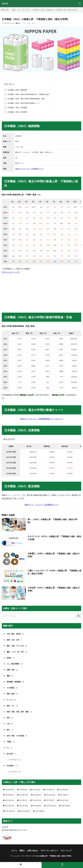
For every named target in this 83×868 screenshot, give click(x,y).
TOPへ (62, 865)
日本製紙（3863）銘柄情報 (16, 90)
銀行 (10, 730)
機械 (10, 676)
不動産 (11, 742)
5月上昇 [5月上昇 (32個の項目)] (51, 795)
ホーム (14, 850)
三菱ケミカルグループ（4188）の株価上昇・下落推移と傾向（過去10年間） (54, 572)
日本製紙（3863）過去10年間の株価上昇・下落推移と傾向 (27, 94)
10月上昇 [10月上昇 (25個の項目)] (51, 806)
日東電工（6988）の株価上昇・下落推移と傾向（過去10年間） (54, 555)
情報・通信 (12, 694)
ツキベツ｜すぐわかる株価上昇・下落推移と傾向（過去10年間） (49, 856)
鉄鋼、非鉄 (12, 670)
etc (10, 748)
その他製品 (12, 688)
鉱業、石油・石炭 (15, 640)
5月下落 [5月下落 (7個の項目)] (64, 795)
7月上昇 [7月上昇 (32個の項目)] (37, 800)
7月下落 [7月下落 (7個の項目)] (50, 800)
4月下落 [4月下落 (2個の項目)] (37, 795)
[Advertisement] (41, 291)
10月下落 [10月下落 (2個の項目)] (66, 806)
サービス (12, 700)
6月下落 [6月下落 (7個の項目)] (23, 800)
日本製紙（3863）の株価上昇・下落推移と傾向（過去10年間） (55, 10)
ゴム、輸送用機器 (15, 664)
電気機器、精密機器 (16, 682)
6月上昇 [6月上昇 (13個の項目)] (9, 800)
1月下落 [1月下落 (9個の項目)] (23, 790)
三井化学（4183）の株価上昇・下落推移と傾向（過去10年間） (54, 589)
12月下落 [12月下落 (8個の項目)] (39, 811)
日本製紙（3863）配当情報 (16, 112)
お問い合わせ (33, 850)
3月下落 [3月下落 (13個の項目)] (9, 795)
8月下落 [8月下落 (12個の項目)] (9, 806)
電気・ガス (12, 706)
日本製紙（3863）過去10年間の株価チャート (22, 103)
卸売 (10, 718)
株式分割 (12, 754)
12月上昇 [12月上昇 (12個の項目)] (25, 811)
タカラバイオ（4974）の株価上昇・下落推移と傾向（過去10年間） (54, 538)
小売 (10, 724)
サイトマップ (66, 850)
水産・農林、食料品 (16, 634)
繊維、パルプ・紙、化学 (21, 10)
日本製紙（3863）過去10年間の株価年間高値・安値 (24, 99)
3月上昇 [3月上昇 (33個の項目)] (64, 790)
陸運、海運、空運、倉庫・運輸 (19, 712)
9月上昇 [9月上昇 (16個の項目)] (23, 806)
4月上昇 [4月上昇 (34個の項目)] (23, 795)
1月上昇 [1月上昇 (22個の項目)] (9, 790)
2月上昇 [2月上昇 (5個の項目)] (36, 790)
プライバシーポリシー (49, 850)
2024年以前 (14, 760)
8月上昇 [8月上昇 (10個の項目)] (64, 800)
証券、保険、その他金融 (17, 736)
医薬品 (11, 658)
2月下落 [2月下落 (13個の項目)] (50, 790)
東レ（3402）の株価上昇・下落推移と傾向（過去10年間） (53, 521)
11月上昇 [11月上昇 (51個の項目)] (10, 811)
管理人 (22, 850)
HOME (6, 10)
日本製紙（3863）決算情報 (16, 108)
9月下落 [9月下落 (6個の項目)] (37, 806)
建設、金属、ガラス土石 (17, 646)
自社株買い (12, 766)
